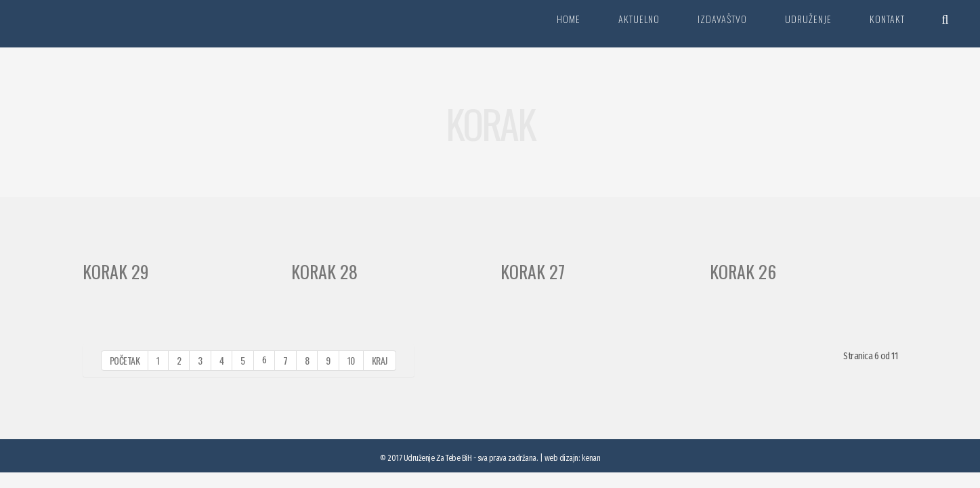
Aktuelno (639, 19)
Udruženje (808, 19)
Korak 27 (533, 271)
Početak (125, 360)
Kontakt (887, 19)
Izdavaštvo (722, 19)
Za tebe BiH (84, 24)
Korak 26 (743, 271)
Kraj (380, 360)
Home (569, 19)
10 (351, 360)
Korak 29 (116, 271)
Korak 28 (324, 271)
